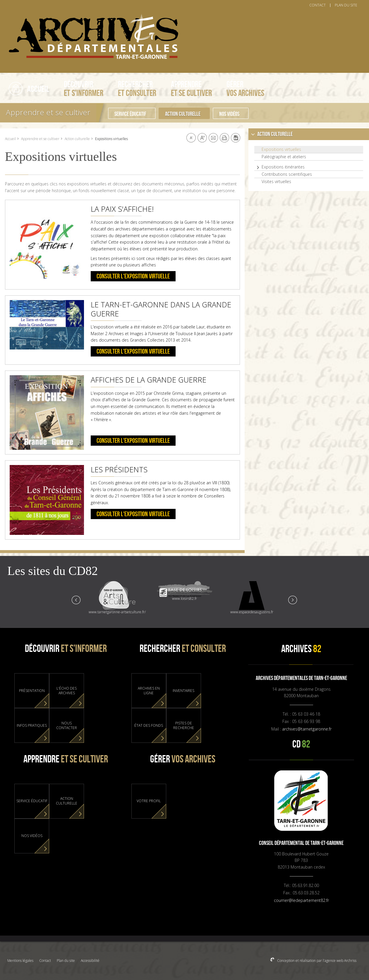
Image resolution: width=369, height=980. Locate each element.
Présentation (32, 691)
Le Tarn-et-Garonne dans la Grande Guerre (161, 309)
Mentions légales (20, 961)
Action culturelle (183, 114)
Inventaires (183, 691)
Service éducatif (130, 114)
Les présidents (119, 469)
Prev (76, 600)
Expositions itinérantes (283, 167)
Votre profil (149, 801)
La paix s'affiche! (122, 209)
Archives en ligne (149, 691)
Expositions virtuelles (281, 149)
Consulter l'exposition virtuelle (133, 277)
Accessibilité (90, 961)
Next (292, 600)
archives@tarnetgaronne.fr (307, 729)
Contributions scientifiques (287, 174)
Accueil (10, 139)
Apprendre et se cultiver (48, 112)
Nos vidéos (229, 114)
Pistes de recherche (184, 726)
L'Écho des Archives (67, 691)
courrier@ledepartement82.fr (301, 900)
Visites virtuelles (276, 182)
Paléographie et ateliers (284, 157)
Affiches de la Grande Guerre (149, 380)
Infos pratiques (32, 726)
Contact (45, 961)
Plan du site (66, 961)
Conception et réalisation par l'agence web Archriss (316, 961)
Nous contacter (67, 726)
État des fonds (149, 726)
